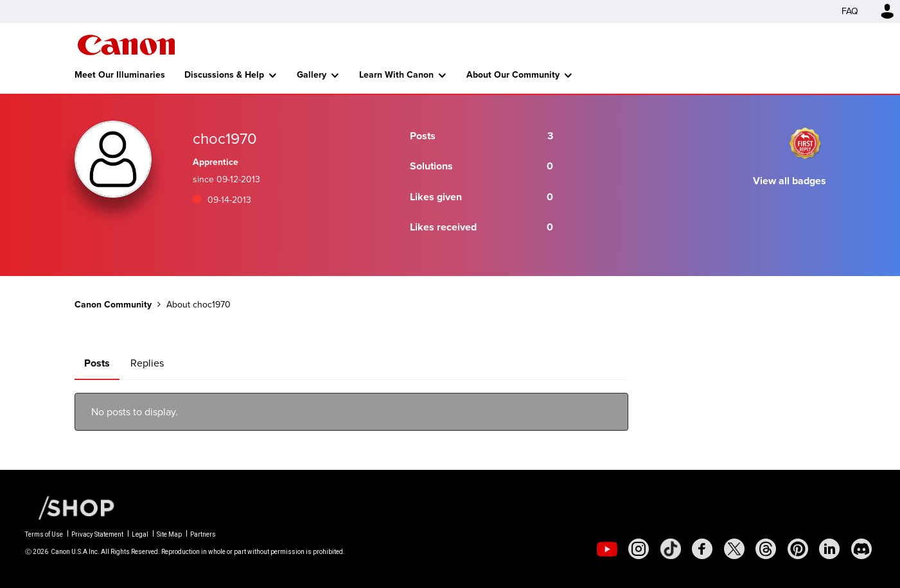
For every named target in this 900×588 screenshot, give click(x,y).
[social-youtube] (607, 549)
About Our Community (513, 75)
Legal (140, 534)
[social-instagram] (639, 549)
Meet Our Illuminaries (120, 75)
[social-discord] (861, 549)
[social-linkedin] (829, 549)
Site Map (169, 534)
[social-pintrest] (798, 549)
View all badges (790, 181)
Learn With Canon (396, 75)
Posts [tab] (97, 363)
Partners (203, 534)
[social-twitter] (734, 549)
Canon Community (126, 45)
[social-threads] (766, 549)
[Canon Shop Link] (70, 507)
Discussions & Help (224, 75)
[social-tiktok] (671, 549)
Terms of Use (44, 534)
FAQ (850, 11)
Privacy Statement (97, 534)
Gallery (312, 75)
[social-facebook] (702, 549)
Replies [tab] (147, 363)
